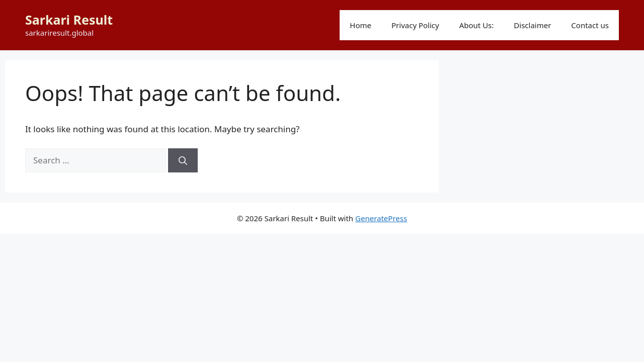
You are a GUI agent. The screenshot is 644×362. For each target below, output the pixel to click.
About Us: (477, 25)
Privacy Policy (415, 25)
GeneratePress (381, 218)
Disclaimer (532, 25)
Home (360, 25)
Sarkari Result (69, 20)
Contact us (590, 25)
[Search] (183, 160)
